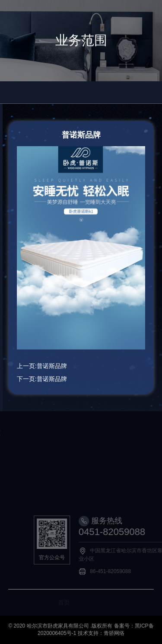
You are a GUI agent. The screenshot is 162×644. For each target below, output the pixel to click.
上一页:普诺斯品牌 (42, 366)
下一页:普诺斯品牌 (42, 379)
